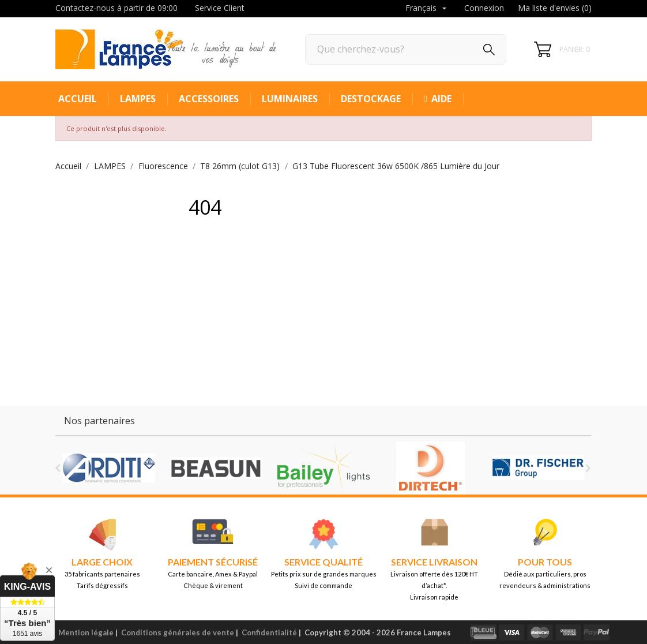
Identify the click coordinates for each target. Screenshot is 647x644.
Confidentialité (269, 632)
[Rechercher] (406, 49)
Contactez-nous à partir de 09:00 (116, 8)
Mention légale (86, 632)
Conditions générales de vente (178, 632)
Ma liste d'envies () (555, 8)
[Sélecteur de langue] (427, 9)
